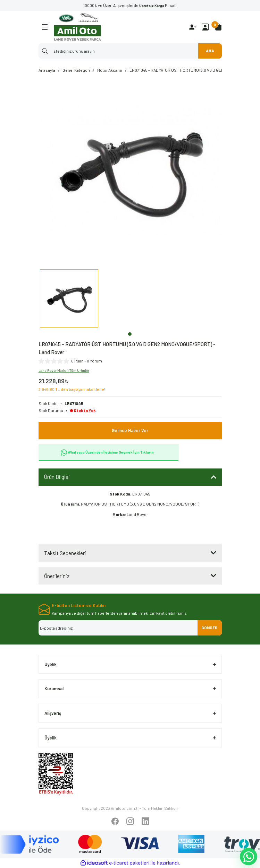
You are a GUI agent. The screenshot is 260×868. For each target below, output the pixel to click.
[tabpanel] (69, 299)
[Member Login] (205, 27)
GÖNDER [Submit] (209, 628)
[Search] (130, 51)
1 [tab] (130, 334)
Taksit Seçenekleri (65, 553)
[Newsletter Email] (130, 628)
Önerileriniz (57, 576)
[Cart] (218, 27)
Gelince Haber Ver (130, 430)
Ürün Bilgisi (57, 477)
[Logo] (77, 27)
